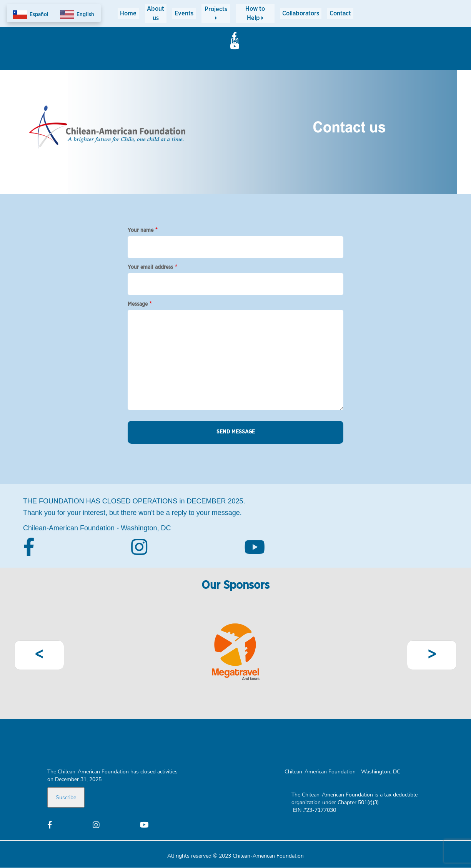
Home (130, 13)
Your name (141, 230)
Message (138, 304)
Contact (339, 13)
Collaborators (296, 13)
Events (192, 13)
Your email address (150, 267)
